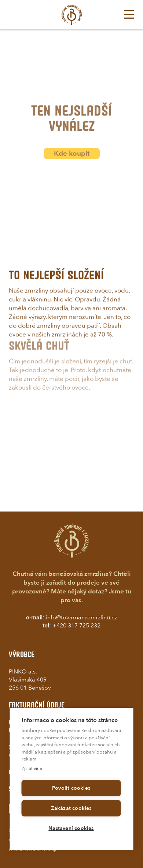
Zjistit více (32, 769)
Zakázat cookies (71, 808)
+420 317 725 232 (76, 626)
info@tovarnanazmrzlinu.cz (81, 618)
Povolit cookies (71, 788)
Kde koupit (72, 158)
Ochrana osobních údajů (33, 850)
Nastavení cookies (71, 828)
